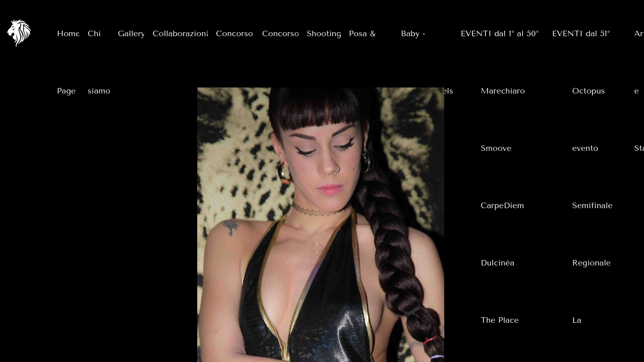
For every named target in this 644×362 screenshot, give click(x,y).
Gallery (131, 33)
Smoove (496, 148)
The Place (500, 320)
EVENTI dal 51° (581, 33)
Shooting (324, 33)
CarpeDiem (503, 205)
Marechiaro (503, 91)
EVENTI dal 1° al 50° (500, 33)
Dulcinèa (498, 263)
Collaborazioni (180, 33)
